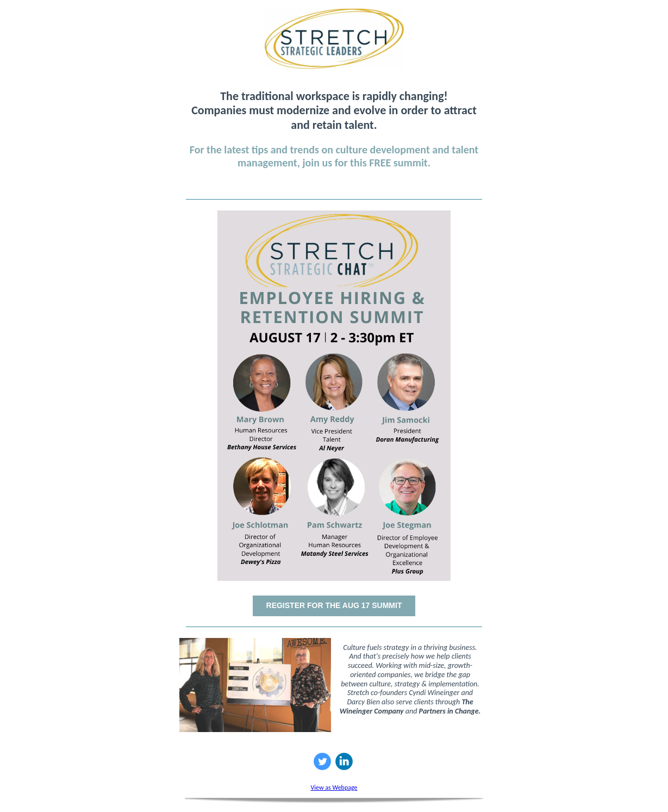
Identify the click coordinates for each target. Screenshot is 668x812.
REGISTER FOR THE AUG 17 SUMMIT (334, 605)
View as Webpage (334, 788)
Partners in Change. (450, 711)
